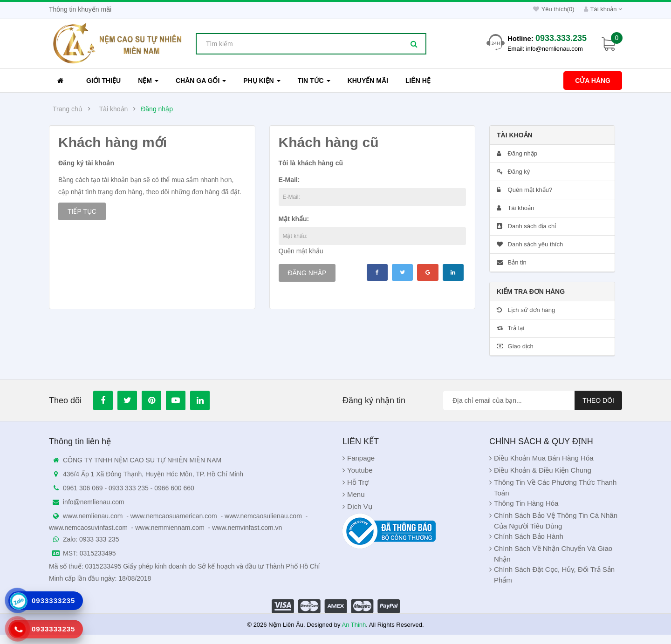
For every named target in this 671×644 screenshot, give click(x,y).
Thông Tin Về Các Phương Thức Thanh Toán (555, 488)
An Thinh (354, 625)
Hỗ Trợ (358, 482)
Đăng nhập (157, 109)
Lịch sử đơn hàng (526, 310)
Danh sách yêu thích (530, 244)
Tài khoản (114, 109)
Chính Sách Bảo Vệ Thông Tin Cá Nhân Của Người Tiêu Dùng (556, 521)
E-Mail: (289, 180)
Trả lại (510, 328)
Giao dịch (515, 346)
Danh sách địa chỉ (526, 226)
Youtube (360, 470)
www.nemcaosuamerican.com (174, 516)
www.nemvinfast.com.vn (247, 528)
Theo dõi (598, 400)
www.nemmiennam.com (170, 528)
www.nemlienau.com (93, 516)
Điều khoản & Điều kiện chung (543, 470)
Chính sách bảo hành (529, 536)
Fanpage (361, 458)
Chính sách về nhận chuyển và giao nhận (553, 554)
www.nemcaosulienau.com (263, 516)
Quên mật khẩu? (524, 190)
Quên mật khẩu (301, 251)
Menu (356, 494)
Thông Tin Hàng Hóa (526, 503)
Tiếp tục (82, 211)
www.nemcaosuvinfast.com (88, 528)
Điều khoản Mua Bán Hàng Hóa (544, 458)
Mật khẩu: (294, 219)
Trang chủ (68, 109)
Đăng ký (513, 172)
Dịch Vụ (360, 506)
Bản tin (512, 262)
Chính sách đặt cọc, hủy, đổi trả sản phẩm (554, 575)
